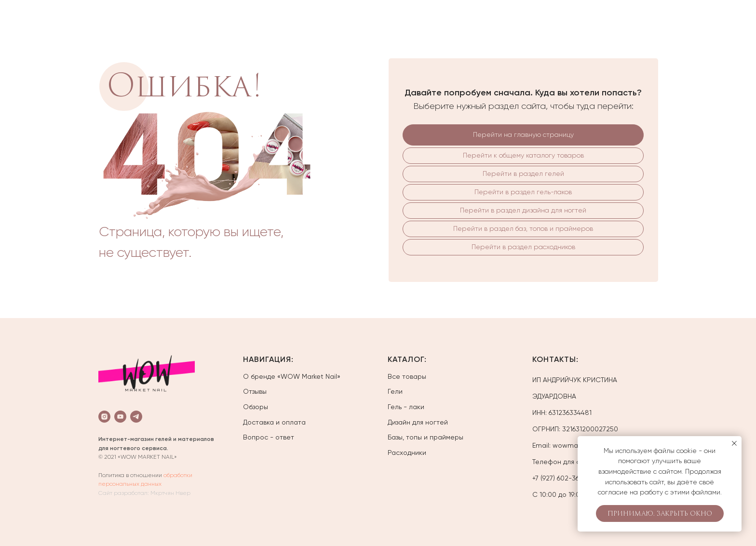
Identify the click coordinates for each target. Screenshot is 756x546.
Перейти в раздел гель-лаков (523, 192)
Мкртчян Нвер (170, 493)
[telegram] (136, 417)
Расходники (407, 453)
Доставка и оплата (274, 422)
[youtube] (120, 417)
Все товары (407, 376)
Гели (395, 391)
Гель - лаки (406, 407)
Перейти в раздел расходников (523, 247)
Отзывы (255, 391)
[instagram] (104, 417)
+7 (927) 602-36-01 (561, 478)
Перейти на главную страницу (523, 134)
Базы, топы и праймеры (425, 437)
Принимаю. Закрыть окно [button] (660, 514)
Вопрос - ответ (269, 437)
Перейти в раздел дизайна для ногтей (523, 210)
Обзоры (256, 407)
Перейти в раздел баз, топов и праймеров (523, 228)
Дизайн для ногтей (418, 422)
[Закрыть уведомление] (734, 443)
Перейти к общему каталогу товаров (523, 155)
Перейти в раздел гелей (523, 173)
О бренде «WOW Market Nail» (292, 376)
